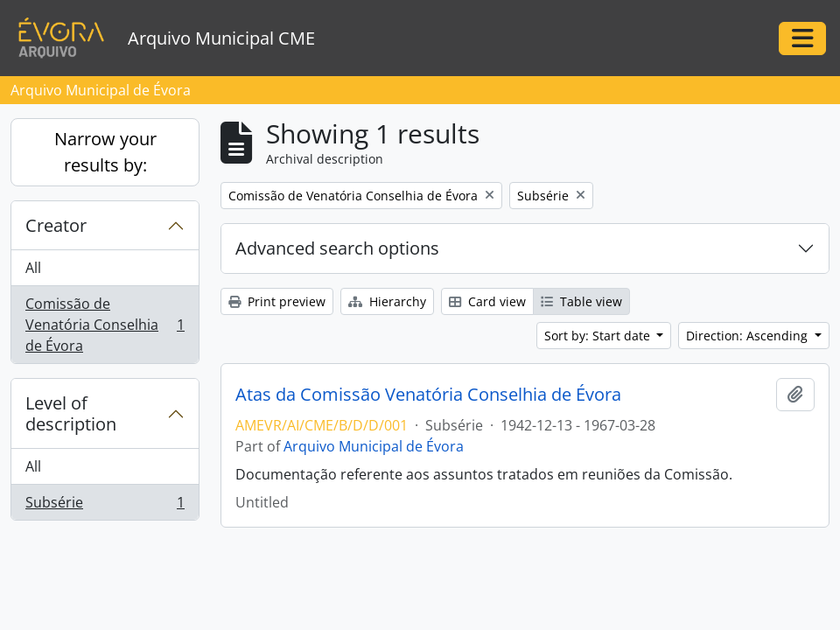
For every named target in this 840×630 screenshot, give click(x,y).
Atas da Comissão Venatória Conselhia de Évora (428, 395)
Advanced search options (337, 248)
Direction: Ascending (749, 336)
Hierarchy (387, 301)
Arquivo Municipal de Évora (374, 446)
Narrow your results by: (105, 152)
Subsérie (105, 506)
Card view (487, 301)
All (33, 268)
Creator (56, 225)
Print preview (277, 301)
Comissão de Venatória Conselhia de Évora (105, 325)
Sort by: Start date (599, 336)
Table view (581, 301)
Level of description (71, 413)
